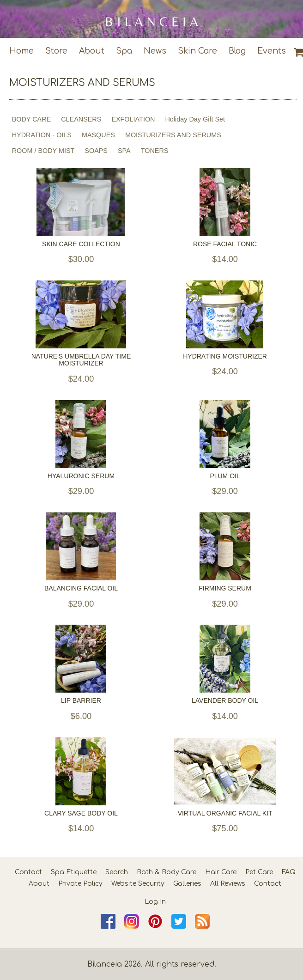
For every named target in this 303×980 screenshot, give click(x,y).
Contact (28, 872)
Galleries (187, 884)
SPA (124, 151)
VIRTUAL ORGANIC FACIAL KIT (225, 813)
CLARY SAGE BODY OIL (81, 813)
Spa (124, 51)
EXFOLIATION (133, 119)
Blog (237, 51)
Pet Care (259, 872)
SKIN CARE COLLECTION (81, 244)
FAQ (289, 872)
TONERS (155, 151)
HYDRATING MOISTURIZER (225, 356)
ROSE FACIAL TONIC (225, 244)
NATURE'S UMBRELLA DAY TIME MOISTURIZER (81, 360)
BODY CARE (32, 119)
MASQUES (98, 135)
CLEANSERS (81, 119)
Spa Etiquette (74, 872)
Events (272, 51)
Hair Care (221, 872)
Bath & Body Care (167, 872)
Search (117, 872)
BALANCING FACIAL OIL (81, 588)
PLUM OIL (225, 476)
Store (56, 51)
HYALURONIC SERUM (81, 476)
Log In (155, 902)
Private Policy (80, 884)
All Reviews (228, 884)
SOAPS (96, 151)
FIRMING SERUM (225, 588)
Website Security (138, 884)
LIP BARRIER (81, 701)
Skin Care (197, 51)
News (155, 51)
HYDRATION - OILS (42, 135)
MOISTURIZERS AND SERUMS (173, 135)
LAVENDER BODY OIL (225, 701)
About (92, 51)
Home (21, 51)
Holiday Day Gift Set (195, 119)
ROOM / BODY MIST (43, 151)
